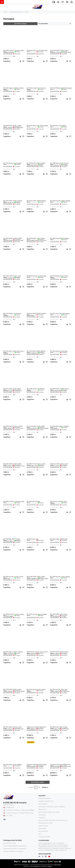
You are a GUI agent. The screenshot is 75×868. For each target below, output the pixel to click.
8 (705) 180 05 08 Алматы (15, 803)
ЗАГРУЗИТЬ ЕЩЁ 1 (38, 782)
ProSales (36, 866)
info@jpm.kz (10, 807)
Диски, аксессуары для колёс (49, 812)
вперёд (45, 787)
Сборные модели (45, 798)
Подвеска (42, 818)
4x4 (40, 834)
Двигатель (42, 809)
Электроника (43, 831)
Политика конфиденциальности (15, 846)
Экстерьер (42, 828)
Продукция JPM (44, 837)
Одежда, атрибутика (46, 801)
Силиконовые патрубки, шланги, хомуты (53, 820)
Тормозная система (45, 823)
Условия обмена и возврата (13, 851)
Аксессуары (43, 804)
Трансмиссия (43, 826)
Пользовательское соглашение (15, 849)
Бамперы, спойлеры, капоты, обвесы (52, 807)
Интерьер (42, 815)
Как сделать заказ (10, 843)
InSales (50, 866)
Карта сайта (57, 865)
